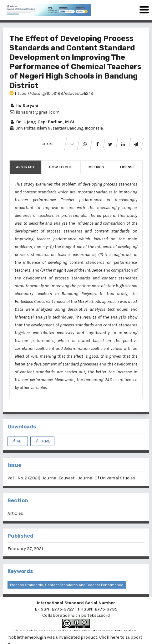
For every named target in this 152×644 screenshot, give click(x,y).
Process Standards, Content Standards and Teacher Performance (67, 585)
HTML (45, 441)
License (127, 167)
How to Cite (61, 167)
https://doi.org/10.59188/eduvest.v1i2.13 (51, 93)
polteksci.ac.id (95, 615)
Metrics (96, 167)
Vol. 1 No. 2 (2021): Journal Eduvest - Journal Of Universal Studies (71, 478)
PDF (20, 441)
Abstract (25, 167)
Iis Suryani (24, 106)
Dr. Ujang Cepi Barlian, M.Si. (42, 122)
